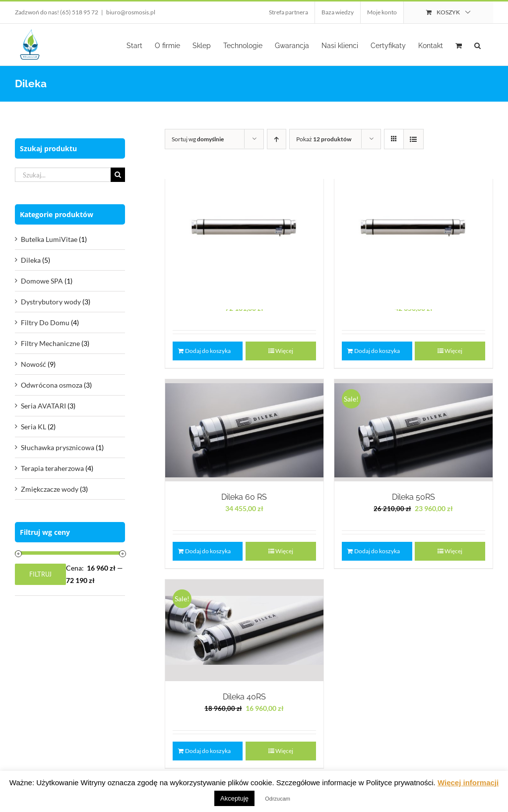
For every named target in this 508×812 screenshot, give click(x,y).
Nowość (33, 364)
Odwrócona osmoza (52, 385)
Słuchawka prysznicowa (58, 447)
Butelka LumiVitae (49, 239)
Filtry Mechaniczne (50, 343)
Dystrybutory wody (51, 302)
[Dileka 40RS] (244, 630)
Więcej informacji (468, 783)
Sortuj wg (198, 139)
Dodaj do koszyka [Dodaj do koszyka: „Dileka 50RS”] (377, 551)
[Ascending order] (277, 139)
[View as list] (413, 139)
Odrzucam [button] (278, 799)
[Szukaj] (118, 175)
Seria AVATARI (43, 406)
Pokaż (324, 139)
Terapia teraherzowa (52, 468)
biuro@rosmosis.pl (131, 12)
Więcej (453, 551)
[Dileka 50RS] (413, 430)
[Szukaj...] (63, 175)
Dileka (31, 260)
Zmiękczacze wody (50, 489)
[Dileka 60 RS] (244, 430)
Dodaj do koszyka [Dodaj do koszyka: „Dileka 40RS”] (208, 751)
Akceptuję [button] (234, 798)
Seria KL (33, 427)
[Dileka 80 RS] (244, 230)
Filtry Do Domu (45, 322)
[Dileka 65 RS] (413, 230)
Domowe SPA (42, 281)
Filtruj (40, 574)
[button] (477, 45)
